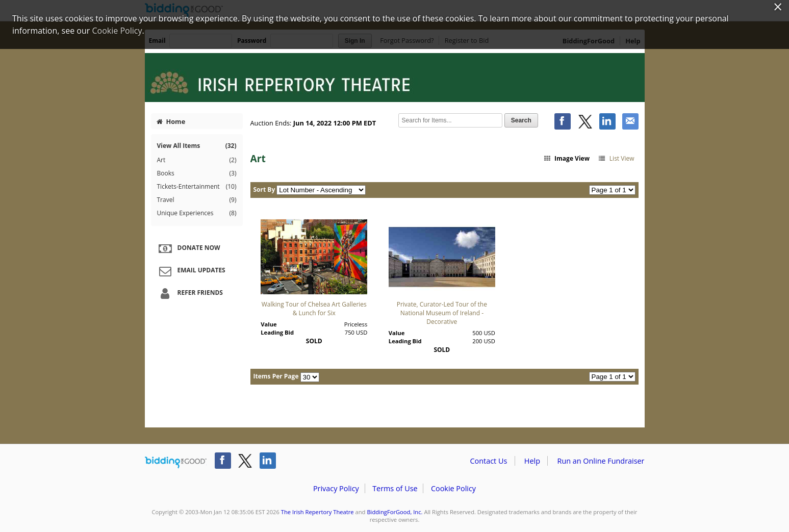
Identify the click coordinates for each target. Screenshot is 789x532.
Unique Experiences (197, 213)
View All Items (197, 146)
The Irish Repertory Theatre (317, 512)
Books (197, 173)
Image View (566, 158)
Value (269, 324)
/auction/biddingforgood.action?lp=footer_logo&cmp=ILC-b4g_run (176, 463)
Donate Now (188, 248)
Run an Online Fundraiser (601, 461)
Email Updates (191, 271)
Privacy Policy (336, 488)
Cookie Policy (453, 488)
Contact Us (489, 461)
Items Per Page (276, 376)
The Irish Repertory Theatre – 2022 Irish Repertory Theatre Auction (395, 78)
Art (197, 160)
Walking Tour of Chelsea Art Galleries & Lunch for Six (314, 309)
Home (171, 121)
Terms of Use (395, 488)
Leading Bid (277, 332)
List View (616, 158)
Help (532, 461)
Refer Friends (189, 293)
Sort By (264, 189)
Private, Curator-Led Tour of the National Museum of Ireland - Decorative (442, 313)
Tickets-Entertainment (197, 187)
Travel (197, 200)
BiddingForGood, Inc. (394, 512)
